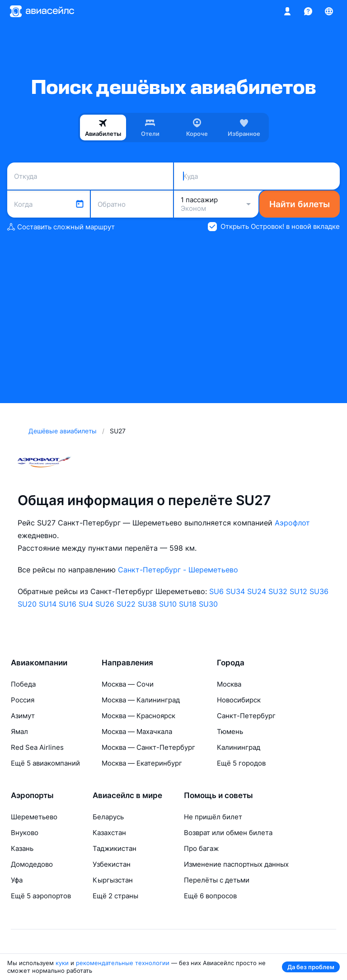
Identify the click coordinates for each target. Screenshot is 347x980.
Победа (23, 684)
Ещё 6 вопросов (210, 896)
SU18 (188, 604)
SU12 (298, 591)
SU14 (48, 604)
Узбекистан (112, 864)
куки (62, 963)
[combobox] (90, 176)
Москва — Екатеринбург (142, 763)
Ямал (19, 732)
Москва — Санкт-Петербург (148, 747)
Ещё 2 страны (115, 896)
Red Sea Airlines (37, 747)
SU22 (126, 604)
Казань (22, 848)
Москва (229, 684)
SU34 (235, 591)
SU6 (216, 591)
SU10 (168, 604)
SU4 (86, 604)
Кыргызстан (113, 880)
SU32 (278, 591)
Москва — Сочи (128, 684)
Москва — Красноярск (138, 716)
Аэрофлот (292, 523)
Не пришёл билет (213, 817)
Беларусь (108, 817)
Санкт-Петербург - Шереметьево (178, 570)
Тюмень (230, 732)
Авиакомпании (39, 663)
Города (231, 663)
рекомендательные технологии (123, 963)
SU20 (27, 604)
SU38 (147, 604)
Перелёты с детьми (217, 880)
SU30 (208, 604)
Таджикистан (115, 848)
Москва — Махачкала (137, 732)
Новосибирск (239, 700)
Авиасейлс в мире (127, 795)
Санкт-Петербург (246, 716)
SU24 (257, 591)
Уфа (17, 880)
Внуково (25, 833)
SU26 (105, 604)
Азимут (23, 716)
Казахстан (109, 833)
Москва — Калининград (141, 700)
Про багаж (201, 848)
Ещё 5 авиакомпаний (45, 763)
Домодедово (32, 864)
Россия (23, 700)
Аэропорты (32, 795)
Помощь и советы (218, 795)
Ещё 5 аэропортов (41, 896)
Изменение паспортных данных (236, 864)
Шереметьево (34, 817)
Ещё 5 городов (241, 763)
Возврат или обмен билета (228, 833)
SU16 (68, 604)
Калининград (239, 747)
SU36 (319, 591)
